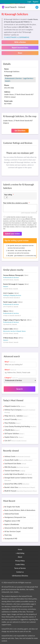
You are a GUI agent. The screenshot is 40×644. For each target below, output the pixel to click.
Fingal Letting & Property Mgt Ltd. (15, 320)
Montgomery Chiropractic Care (15, 517)
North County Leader (10, 302)
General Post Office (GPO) (17, 484)
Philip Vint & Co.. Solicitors (16, 416)
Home (20, 549)
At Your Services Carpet (12, 531)
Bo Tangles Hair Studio (12, 507)
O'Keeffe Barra (12, 430)
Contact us (20, 572)
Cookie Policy (20, 564)
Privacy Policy (20, 561)
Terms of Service (20, 568)
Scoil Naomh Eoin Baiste (15, 464)
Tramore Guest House (15, 471)
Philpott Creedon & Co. (15, 406)
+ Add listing (20, 553)
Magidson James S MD (12, 521)
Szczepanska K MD (11, 539)
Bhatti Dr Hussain (21, 491)
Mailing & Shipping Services (12, 295)
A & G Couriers (8, 293)
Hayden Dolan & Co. (14, 437)
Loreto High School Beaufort (18, 474)
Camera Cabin (8, 329)
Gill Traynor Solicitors (14, 434)
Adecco (6, 311)
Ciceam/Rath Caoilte (18, 460)
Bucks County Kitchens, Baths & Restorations (20, 510)
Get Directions (20, 131)
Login (29, 2)
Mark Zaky (8, 535)
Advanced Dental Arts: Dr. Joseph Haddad (19, 528)
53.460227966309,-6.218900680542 (17, 37)
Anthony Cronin (17, 456)
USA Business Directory (20, 576)
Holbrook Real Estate (12, 514)
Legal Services (28, 78)
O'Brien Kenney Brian (11, 338)
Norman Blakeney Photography (13, 275)
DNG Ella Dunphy (17, 467)
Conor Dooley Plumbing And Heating (20, 426)
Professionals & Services (13, 78)
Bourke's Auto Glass (20, 487)
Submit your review (12, 234)
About (20, 557)
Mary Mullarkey (13, 423)
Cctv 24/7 (15, 441)
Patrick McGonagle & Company (14, 284)
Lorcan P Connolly (13, 419)
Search (20, 389)
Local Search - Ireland (15, 7)
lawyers (8, 81)
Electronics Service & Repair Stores (14, 331)
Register (36, 2)
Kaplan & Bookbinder (12, 524)
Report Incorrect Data (20, 48)
